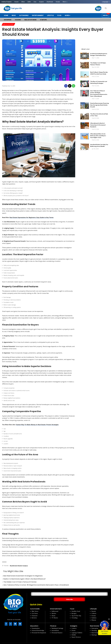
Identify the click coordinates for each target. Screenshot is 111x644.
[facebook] (66, 86)
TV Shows (55, 614)
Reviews (34, 614)
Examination (36, 625)
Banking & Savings (57, 625)
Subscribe (86, 596)
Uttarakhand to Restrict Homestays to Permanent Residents (98, 122)
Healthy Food (76, 608)
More (65, 2)
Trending (74, 614)
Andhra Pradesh (7, 2)
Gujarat (41, 2)
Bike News (35, 608)
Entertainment (56, 605)
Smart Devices (76, 634)
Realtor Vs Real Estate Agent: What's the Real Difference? (25, 579)
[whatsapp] (73, 86)
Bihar (23, 2)
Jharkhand (50, 2)
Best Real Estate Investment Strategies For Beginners (23, 576)
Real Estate (95, 622)
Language (106, 2)
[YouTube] (15, 624)
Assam (16, 2)
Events (94, 612)
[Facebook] (6, 624)
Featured (35, 612)
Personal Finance (57, 629)
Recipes (74, 610)
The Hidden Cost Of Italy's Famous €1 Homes (20, 582)
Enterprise (95, 625)
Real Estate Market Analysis (18, 566)
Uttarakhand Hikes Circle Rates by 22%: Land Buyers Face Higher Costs (98, 132)
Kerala (58, 2)
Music (53, 612)
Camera (74, 625)
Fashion (94, 614)
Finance (53, 622)
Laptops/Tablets (77, 629)
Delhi (29, 2)
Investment (55, 627)
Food (72, 605)
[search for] (106, 8)
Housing (94, 627)
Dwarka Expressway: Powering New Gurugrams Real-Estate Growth (100, 102)
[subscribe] (20, 624)
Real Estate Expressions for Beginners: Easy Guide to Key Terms (31, 218)
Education (34, 622)
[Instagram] (10, 624)
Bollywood (55, 608)
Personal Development (39, 629)
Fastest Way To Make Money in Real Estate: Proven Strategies (37, 425)
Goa (35, 2)
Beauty (94, 608)
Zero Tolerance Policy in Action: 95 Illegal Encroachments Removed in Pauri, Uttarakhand (36, 585)
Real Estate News (9, 24)
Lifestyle (93, 605)
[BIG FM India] (98, 8)
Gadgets (74, 622)
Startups (94, 631)
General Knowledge (38, 627)
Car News (35, 610)
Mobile (74, 631)
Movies (54, 610)
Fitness (94, 616)
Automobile (35, 605)
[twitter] (70, 86)
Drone (73, 627)
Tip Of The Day (76, 612)
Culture (94, 610)
